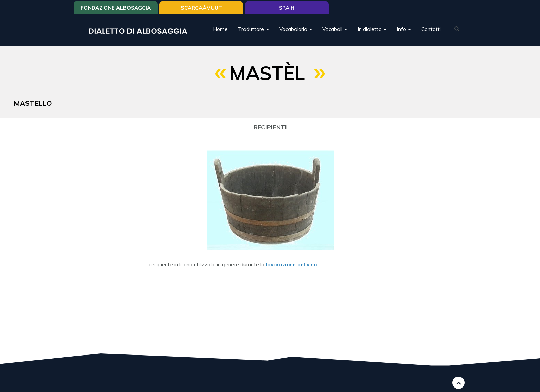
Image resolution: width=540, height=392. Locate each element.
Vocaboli (335, 29)
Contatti (431, 29)
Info (404, 29)
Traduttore (253, 29)
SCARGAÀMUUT (201, 8)
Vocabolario (296, 29)
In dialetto (372, 29)
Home (220, 29)
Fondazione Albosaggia (116, 8)
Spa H (287, 8)
